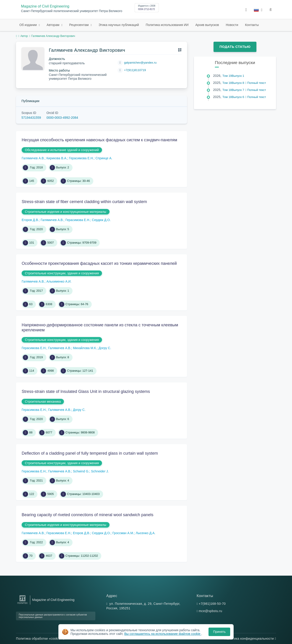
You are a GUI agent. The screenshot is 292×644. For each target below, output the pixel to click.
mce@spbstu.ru (210, 611)
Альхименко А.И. (59, 281)
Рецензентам (79, 25)
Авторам (53, 25)
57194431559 (31, 118)
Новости (232, 25)
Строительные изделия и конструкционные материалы (66, 212)
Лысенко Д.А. (146, 533)
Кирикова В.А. (57, 158)
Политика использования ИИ (167, 25)
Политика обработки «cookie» (40, 639)
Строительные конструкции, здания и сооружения (62, 273)
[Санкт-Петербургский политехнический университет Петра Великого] (22, 604)
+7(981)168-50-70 (212, 604)
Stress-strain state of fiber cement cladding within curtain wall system (84, 202)
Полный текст (256, 83)
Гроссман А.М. (123, 533)
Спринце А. (104, 158)
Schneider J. (100, 471)
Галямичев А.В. (33, 158)
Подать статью (235, 47)
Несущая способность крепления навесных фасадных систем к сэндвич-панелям (99, 140)
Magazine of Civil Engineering (45, 6)
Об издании (29, 25)
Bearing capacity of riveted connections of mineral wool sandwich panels (87, 515)
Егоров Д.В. (30, 220)
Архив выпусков (207, 25)
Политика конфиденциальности (250, 639)
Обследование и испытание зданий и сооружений (62, 150)
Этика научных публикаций (119, 25)
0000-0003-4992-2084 (62, 118)
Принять (219, 632)
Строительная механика (43, 402)
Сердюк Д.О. (101, 220)
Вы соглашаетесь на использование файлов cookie (163, 634)
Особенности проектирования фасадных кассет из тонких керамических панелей (99, 263)
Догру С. (105, 348)
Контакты (252, 25)
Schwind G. (81, 471)
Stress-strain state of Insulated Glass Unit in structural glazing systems (86, 392)
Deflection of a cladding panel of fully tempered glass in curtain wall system (90, 453)
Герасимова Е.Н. (81, 158)
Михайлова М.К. (85, 348)
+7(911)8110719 (135, 70)
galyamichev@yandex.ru (140, 63)
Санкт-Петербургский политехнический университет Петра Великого (72, 11)
